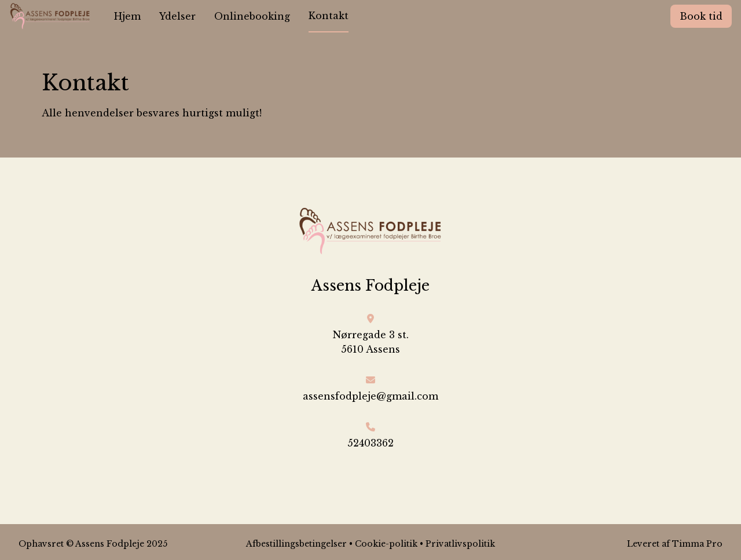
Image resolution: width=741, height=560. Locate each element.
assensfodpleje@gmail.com (370, 396)
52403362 (370, 443)
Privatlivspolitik (460, 544)
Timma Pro (697, 544)
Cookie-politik (386, 544)
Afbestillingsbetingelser (296, 544)
